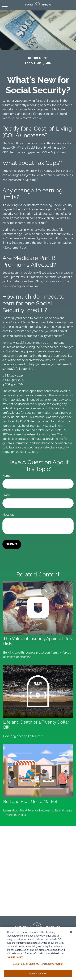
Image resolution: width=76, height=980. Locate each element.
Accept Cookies (38, 974)
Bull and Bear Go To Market (30, 801)
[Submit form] (12, 544)
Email (6, 495)
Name (6, 476)
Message (8, 515)
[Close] (71, 932)
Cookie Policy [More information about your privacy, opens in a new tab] (15, 957)
